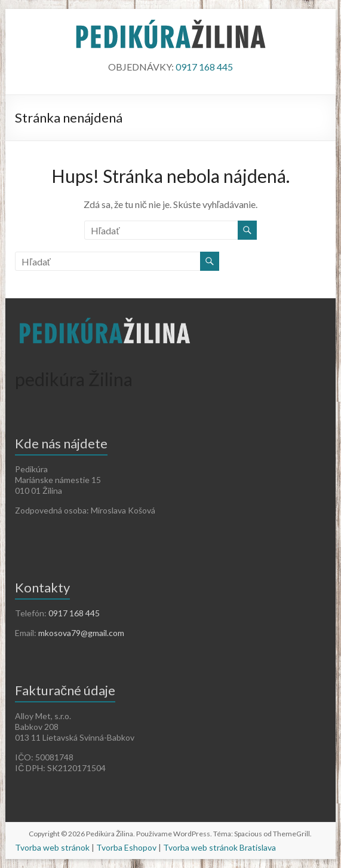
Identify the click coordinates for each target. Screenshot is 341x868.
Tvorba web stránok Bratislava (219, 847)
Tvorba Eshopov (126, 847)
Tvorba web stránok (52, 847)
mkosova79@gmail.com (81, 633)
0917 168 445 (204, 67)
